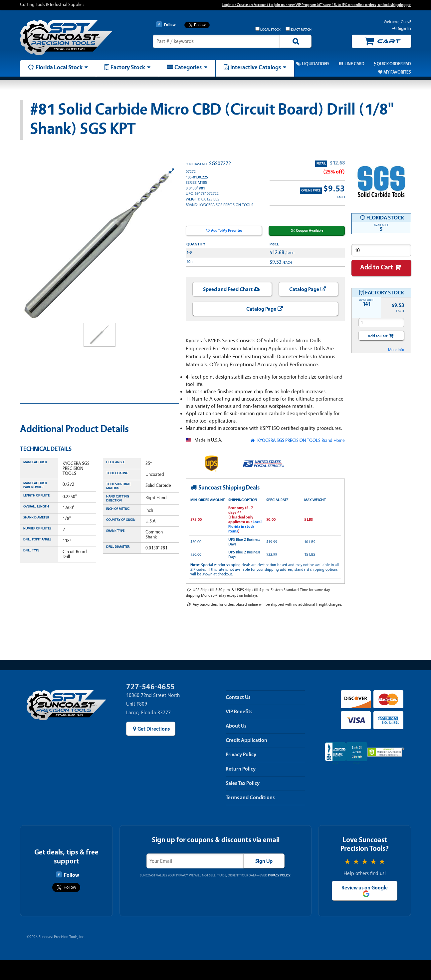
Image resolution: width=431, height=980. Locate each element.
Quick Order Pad (394, 64)
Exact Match (299, 29)
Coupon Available (310, 231)
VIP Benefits (239, 712)
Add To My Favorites (226, 231)
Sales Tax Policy (243, 783)
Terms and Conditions (250, 798)
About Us (236, 726)
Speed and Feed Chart (228, 289)
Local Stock (268, 29)
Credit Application (246, 740)
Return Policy (241, 769)
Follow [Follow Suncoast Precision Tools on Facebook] (67, 875)
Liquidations (316, 64)
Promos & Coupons (266, 64)
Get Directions (154, 729)
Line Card (354, 64)
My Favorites (397, 72)
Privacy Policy (241, 755)
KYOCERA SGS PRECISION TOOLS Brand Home (301, 440)
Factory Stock (128, 67)
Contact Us (238, 697)
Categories (188, 67)
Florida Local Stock (59, 67)
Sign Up (264, 861)
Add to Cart (377, 267)
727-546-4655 (150, 687)
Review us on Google (365, 888)
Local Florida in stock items (245, 526)
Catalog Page (304, 289)
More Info (396, 350)
